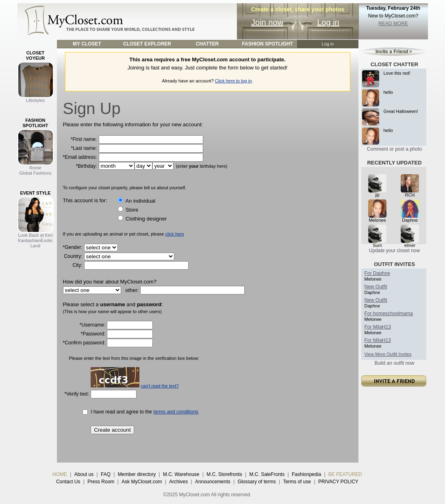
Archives (178, 482)
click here (174, 234)
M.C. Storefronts (224, 474)
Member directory (137, 474)
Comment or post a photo (394, 149)
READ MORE (393, 24)
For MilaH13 (378, 327)
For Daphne (377, 273)
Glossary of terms (257, 482)
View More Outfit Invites (388, 354)
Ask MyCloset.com (142, 482)
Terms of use (297, 482)
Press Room (101, 482)
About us (84, 474)
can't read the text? (160, 386)
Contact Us (68, 482)
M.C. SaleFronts (267, 474)
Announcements (213, 482)
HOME (60, 474)
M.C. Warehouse (181, 474)
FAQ (106, 474)
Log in (328, 22)
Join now (267, 22)
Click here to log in (233, 81)
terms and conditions (176, 412)
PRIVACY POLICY (338, 482)
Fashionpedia (306, 474)
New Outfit (376, 287)
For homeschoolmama (389, 314)
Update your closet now (394, 251)
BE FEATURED (345, 474)
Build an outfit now (394, 363)
